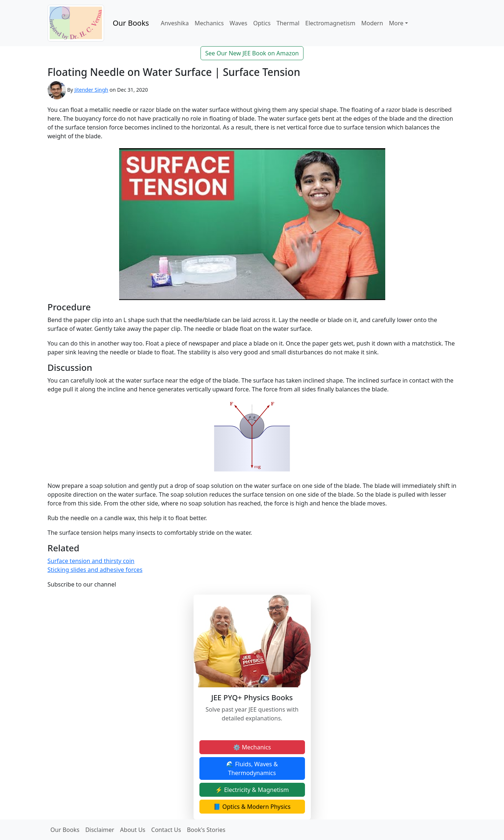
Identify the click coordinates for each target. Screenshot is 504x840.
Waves (238, 23)
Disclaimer (100, 830)
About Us (133, 830)
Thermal (288, 23)
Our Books (131, 23)
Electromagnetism (330, 23)
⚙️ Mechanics (252, 747)
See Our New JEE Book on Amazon (252, 53)
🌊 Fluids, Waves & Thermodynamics (252, 768)
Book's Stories (206, 830)
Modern (372, 23)
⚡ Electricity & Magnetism (252, 790)
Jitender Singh (91, 90)
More (396, 23)
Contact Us (166, 830)
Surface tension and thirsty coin (91, 561)
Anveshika (174, 23)
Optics (262, 23)
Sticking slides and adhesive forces (95, 570)
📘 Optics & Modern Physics (252, 807)
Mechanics (209, 23)
